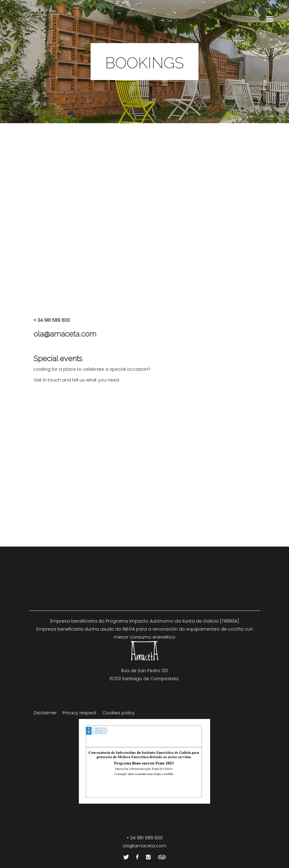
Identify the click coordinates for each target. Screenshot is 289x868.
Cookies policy (118, 713)
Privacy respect (79, 713)
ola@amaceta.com (65, 334)
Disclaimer (45, 713)
